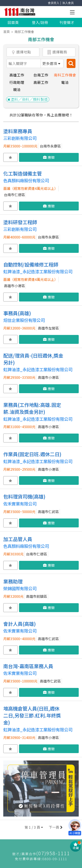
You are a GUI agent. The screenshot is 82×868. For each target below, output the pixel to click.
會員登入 (54, 3)
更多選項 (51, 63)
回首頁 (13, 22)
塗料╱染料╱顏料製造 (28, 99)
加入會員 (68, 3)
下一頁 (55, 827)
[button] (34, 827)
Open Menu (73, 13)
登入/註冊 (40, 22)
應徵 (49, 157)
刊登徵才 (67, 22)
